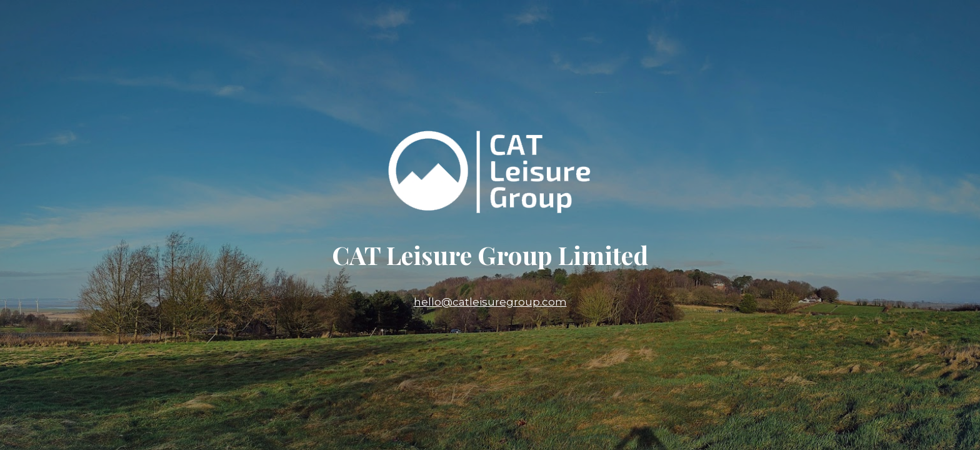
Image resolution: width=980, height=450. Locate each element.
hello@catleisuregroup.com (490, 302)
